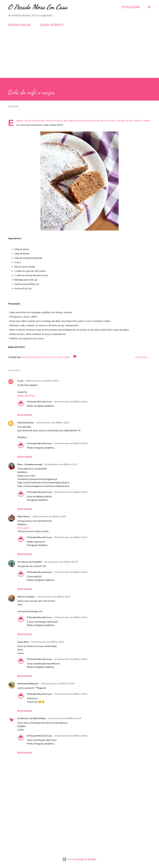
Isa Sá (20, 381)
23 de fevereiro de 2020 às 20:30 (71, 572)
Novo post (23, 528)
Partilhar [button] (141, 357)
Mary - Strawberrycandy (30, 464)
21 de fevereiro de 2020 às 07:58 (61, 562)
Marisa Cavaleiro (26, 597)
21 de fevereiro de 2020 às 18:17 (54, 597)
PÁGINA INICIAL (20, 25)
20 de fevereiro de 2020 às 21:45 (71, 537)
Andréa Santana (26, 422)
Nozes (67, 357)
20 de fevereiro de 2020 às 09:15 (42, 381)
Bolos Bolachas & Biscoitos (39, 357)
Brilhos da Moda (26, 395)
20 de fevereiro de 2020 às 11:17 (61, 464)
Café (59, 357)
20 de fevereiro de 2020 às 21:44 (71, 402)
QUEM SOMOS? (52, 25)
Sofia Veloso (24, 516)
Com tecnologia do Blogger (80, 859)
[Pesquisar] (131, 7)
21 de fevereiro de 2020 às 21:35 (48, 642)
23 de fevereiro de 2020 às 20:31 (71, 617)
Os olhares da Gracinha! (30, 562)
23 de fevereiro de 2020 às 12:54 (57, 683)
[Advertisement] (79, 56)
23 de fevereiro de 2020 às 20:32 (71, 736)
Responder (25, 415)
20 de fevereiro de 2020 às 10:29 (53, 422)
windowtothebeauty (28, 683)
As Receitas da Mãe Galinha (32, 718)
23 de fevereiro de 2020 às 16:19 (65, 718)
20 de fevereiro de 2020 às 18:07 (49, 516)
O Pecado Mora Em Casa (38, 7)
